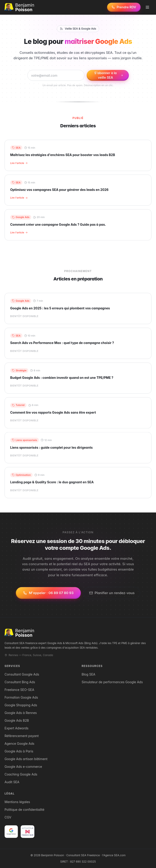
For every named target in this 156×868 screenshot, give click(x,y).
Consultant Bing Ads (20, 682)
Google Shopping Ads (21, 705)
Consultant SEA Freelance (83, 855)
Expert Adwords (17, 728)
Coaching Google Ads (21, 774)
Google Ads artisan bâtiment (26, 759)
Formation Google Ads (21, 697)
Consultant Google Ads (22, 674)
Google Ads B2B (17, 720)
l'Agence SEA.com (114, 855)
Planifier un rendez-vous (112, 593)
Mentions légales (17, 802)
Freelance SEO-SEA (19, 690)
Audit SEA (12, 782)
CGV (8, 817)
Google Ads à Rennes (21, 713)
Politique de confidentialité (24, 810)
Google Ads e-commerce (23, 767)
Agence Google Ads (19, 743)
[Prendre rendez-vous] (124, 7)
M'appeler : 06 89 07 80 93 (48, 593)
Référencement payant (22, 736)
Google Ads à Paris (19, 751)
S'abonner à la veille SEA (109, 75)
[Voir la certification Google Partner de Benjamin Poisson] (11, 832)
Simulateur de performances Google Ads (112, 682)
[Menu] (147, 7)
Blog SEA (89, 674)
